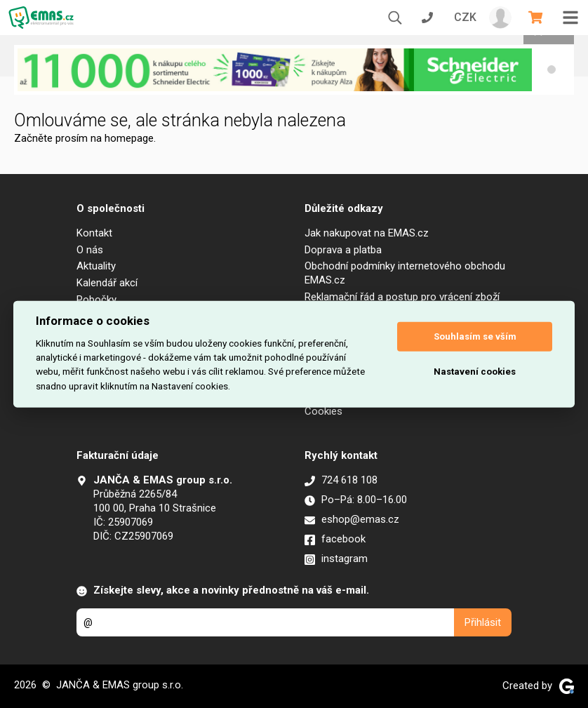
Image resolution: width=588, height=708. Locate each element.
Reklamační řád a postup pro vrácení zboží (402, 297)
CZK (465, 17)
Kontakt (94, 233)
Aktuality (96, 266)
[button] (552, 69)
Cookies (323, 411)
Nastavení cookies (475, 372)
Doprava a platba (343, 250)
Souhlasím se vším (475, 336)
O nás (90, 250)
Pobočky (96, 300)
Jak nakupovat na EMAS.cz (367, 233)
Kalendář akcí (107, 283)
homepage (129, 138)
